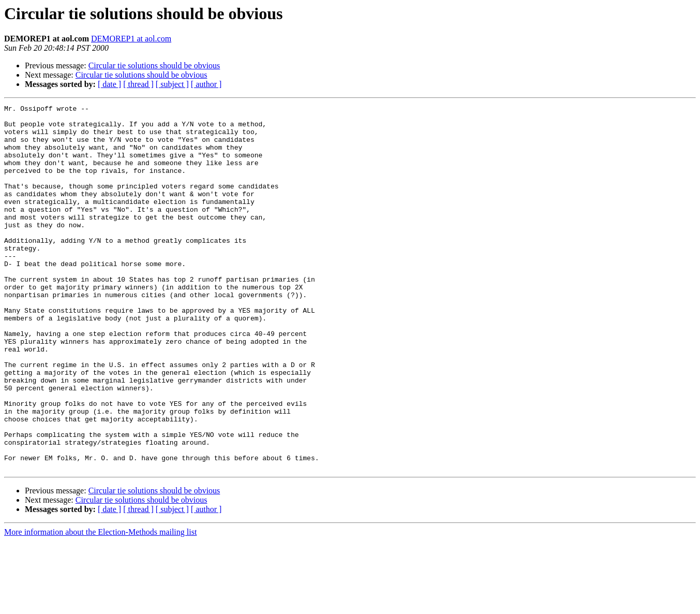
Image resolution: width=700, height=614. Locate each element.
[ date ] (109, 84)
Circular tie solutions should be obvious (154, 65)
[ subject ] (172, 84)
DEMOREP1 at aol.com (131, 39)
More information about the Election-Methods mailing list (100, 605)
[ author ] (206, 84)
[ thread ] (138, 84)
